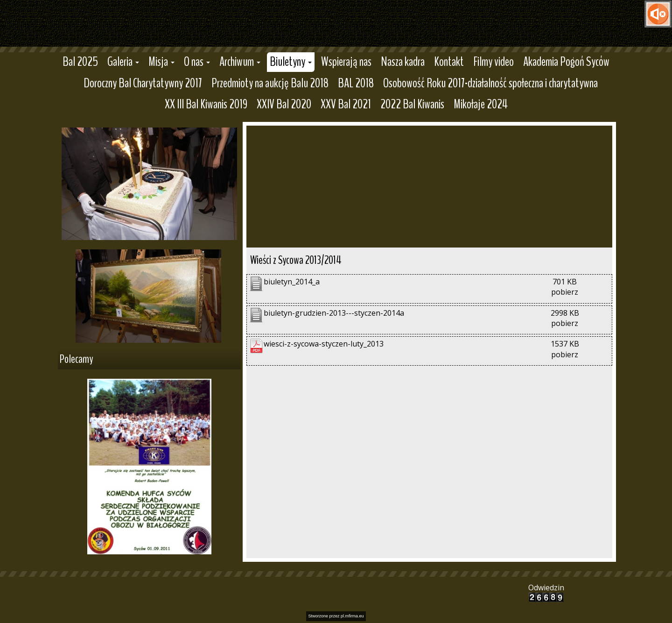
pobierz (565, 292)
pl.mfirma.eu (352, 616)
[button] (123, 62)
